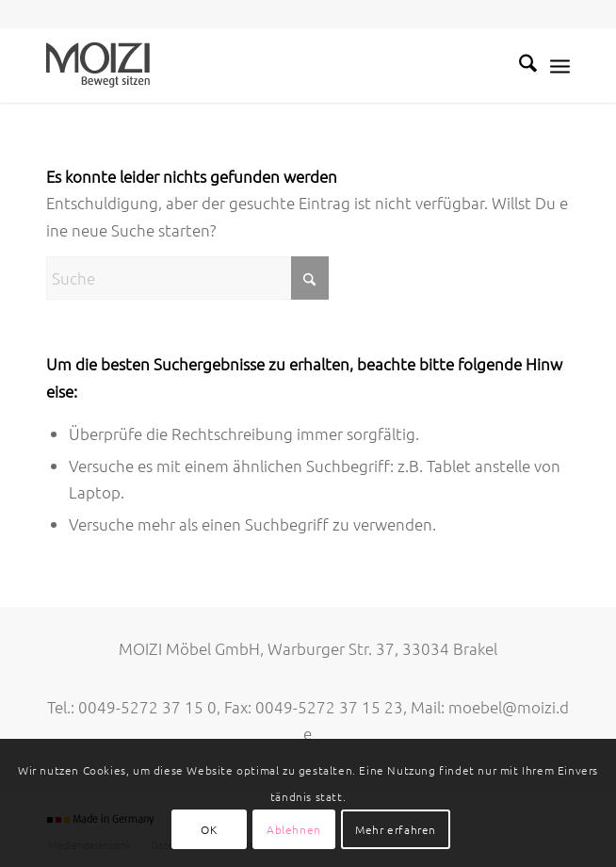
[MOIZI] (256, 65)
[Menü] (560, 65)
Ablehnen (294, 829)
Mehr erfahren (396, 829)
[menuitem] (519, 65)
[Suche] (519, 65)
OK (209, 829)
